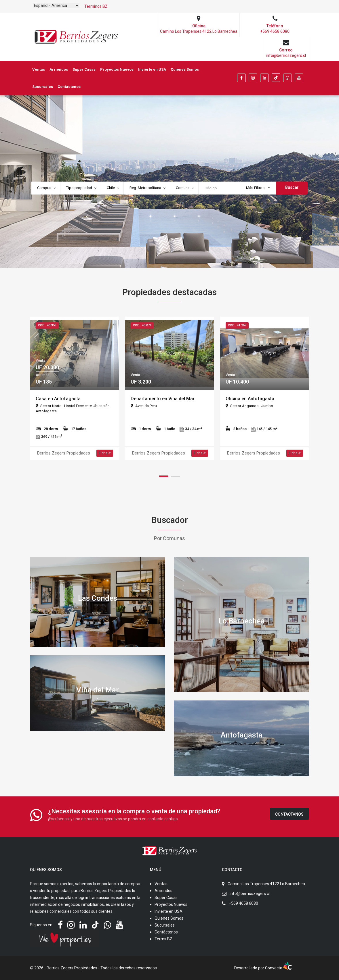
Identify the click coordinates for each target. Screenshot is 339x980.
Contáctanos (289, 814)
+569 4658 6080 (243, 903)
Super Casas (84, 69)
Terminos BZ (96, 6)
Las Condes (98, 598)
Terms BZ (163, 939)
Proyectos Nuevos (117, 69)
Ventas (39, 69)
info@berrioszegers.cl (250, 894)
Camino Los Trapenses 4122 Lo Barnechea (266, 884)
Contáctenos (69, 87)
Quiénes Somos (185, 69)
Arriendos (59, 69)
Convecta (278, 968)
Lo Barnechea (242, 621)
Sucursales (43, 87)
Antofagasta (242, 735)
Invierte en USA (152, 69)
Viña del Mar (98, 690)
